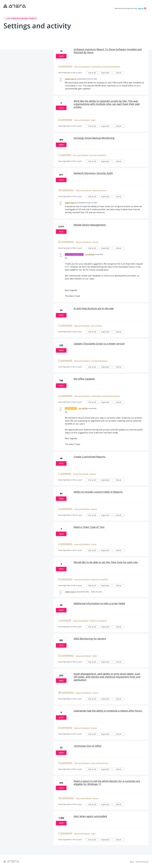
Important (106, 73)
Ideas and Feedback (82, 67)
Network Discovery (100, 190)
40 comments (66, 692)
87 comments (66, 242)
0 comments (65, 120)
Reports (93, 474)
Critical (120, 73)
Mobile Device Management (90, 225)
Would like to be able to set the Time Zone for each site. (106, 562)
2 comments (65, 66)
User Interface (97, 326)
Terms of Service (142, 862)
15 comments (66, 655)
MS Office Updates (84, 379)
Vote (61, 56)
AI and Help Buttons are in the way (94, 308)
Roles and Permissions (100, 763)
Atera (132, 862)
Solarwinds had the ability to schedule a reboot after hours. (108, 711)
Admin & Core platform (100, 579)
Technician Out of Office (87, 746)
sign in (141, 8)
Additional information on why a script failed (99, 603)
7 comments (65, 325)
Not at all (93, 73)
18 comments (66, 798)
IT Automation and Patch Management (106, 67)
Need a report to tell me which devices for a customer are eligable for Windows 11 (107, 783)
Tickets (94, 544)
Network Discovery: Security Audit (93, 173)
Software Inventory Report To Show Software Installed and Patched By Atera (108, 51)
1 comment (65, 155)
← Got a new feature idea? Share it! (21, 18)
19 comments (66, 190)
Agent (93, 120)
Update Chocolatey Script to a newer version (99, 344)
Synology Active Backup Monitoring (94, 138)
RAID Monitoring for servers (90, 639)
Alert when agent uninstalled (90, 816)
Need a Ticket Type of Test (89, 527)
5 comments (65, 509)
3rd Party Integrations (98, 155)
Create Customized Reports (89, 457)
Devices (95, 242)
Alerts (95, 656)
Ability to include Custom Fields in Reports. (98, 492)
